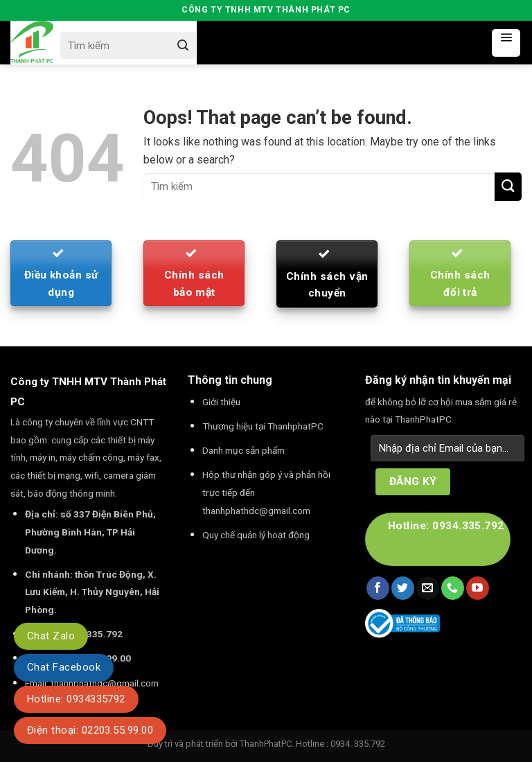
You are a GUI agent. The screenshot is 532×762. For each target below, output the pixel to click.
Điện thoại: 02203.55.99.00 (90, 730)
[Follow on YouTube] (478, 588)
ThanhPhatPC (266, 744)
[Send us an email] (428, 588)
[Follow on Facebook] (378, 588)
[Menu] (506, 43)
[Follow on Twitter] (403, 588)
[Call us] (453, 588)
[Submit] (183, 45)
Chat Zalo (51, 636)
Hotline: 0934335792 (76, 699)
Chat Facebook (64, 667)
